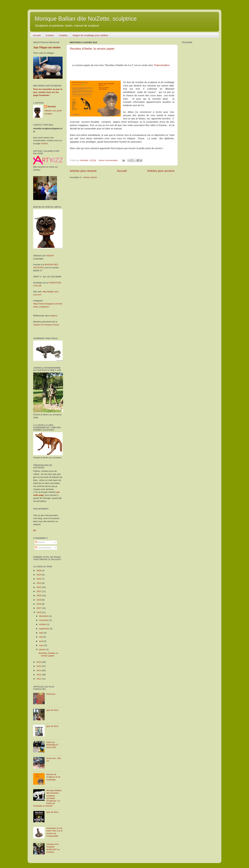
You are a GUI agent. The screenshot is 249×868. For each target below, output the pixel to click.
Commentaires (43, 548)
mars (42, 645)
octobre (43, 624)
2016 (39, 612)
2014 (39, 666)
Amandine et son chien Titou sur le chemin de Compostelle (54, 832)
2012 (39, 675)
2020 (39, 596)
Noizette (52, 107)
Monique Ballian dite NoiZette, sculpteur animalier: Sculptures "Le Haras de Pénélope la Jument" (47, 798)
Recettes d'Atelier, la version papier (92, 49)
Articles (40, 542)
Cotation (63, 35)
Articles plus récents (83, 171)
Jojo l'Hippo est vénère (47, 47)
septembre (44, 629)
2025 (39, 575)
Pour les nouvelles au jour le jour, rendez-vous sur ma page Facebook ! (48, 92)
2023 (39, 583)
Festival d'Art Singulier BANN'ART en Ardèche (53, 848)
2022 (39, 587)
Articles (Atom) (90, 177)
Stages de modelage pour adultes (90, 35)
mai (41, 637)
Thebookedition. (162, 65)
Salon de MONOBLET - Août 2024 (53, 745)
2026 (39, 571)
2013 (39, 670)
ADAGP (50, 256)
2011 (39, 679)
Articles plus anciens (161, 171)
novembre (44, 620)
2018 (39, 604)
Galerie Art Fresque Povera (46, 325)
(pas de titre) (52, 710)
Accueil (37, 35)
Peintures (51, 694)
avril (41, 641)
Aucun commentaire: (109, 160)
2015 (39, 662)
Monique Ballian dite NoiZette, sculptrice (86, 19)
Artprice (54, 316)
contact (44, 143)
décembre (44, 616)
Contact (50, 35)
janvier (43, 649)
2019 (39, 600)
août (41, 633)
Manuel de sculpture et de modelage (53, 777)
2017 (39, 608)
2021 (39, 591)
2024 (39, 579)
